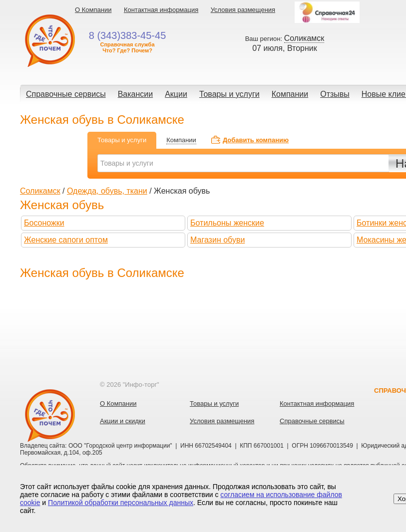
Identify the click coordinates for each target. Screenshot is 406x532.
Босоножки (44, 223)
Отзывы (335, 94)
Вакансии (136, 94)
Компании (290, 94)
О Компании (93, 10)
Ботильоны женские (227, 223)
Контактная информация (161, 10)
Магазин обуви (217, 240)
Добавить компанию (256, 140)
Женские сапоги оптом (66, 240)
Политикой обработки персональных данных (121, 503)
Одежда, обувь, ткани (107, 191)
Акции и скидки (123, 421)
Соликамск (40, 191)
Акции (176, 94)
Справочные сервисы (66, 94)
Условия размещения (243, 10)
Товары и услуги (229, 94)
